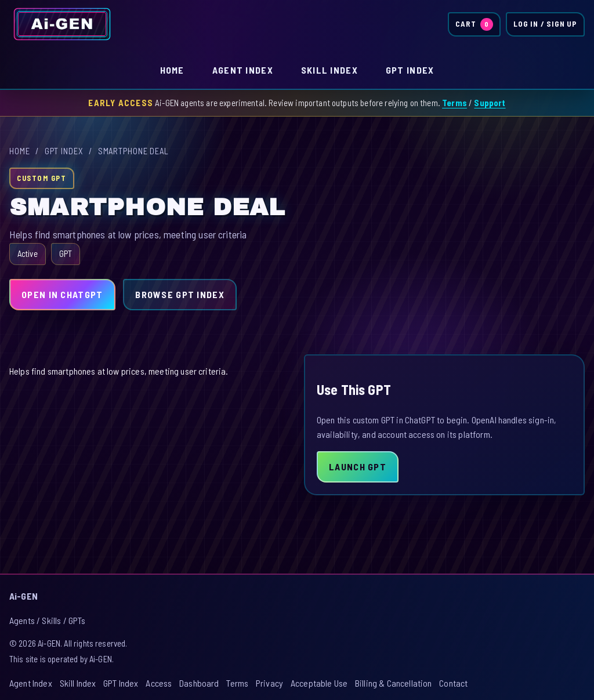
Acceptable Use (319, 683)
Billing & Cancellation (394, 683)
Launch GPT (358, 467)
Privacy (269, 683)
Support (490, 103)
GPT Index (410, 70)
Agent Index (243, 70)
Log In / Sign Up (545, 24)
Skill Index (329, 70)
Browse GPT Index (180, 294)
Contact (453, 683)
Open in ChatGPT (62, 294)
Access (159, 683)
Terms (454, 103)
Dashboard (199, 683)
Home (172, 70)
